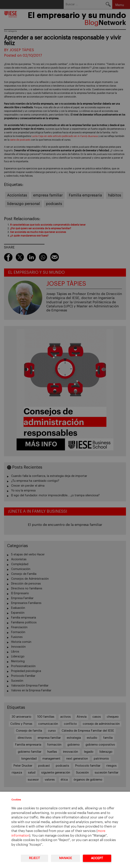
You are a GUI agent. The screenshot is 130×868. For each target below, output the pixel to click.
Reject (34, 858)
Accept (97, 858)
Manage (66, 858)
